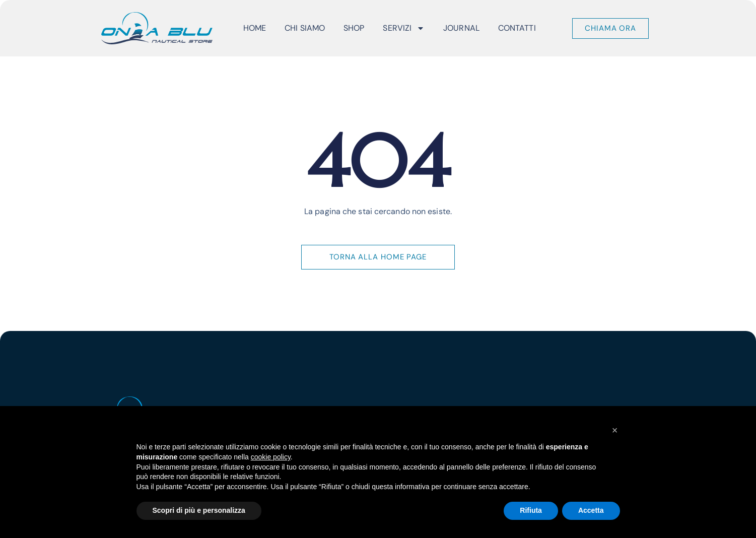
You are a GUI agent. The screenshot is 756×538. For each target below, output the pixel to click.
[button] (615, 430)
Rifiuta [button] (531, 510)
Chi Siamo (305, 28)
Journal (461, 28)
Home (255, 28)
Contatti (517, 28)
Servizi (404, 28)
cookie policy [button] (271, 457)
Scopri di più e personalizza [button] (199, 510)
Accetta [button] (591, 510)
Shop (354, 28)
